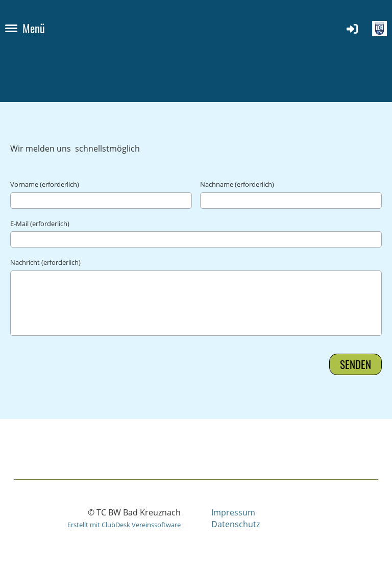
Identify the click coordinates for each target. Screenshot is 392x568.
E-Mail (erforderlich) (40, 224)
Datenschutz (236, 524)
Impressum (233, 512)
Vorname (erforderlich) (45, 184)
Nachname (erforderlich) (237, 184)
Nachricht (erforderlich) (45, 262)
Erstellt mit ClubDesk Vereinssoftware (124, 525)
